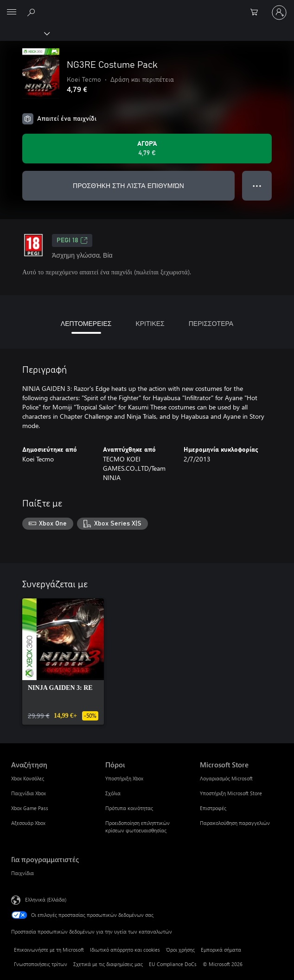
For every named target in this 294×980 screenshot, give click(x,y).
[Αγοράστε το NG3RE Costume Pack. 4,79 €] (147, 149)
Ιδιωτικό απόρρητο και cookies (125, 950)
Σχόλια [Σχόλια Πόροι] (113, 793)
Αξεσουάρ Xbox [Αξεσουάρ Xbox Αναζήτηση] (28, 823)
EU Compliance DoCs (173, 964)
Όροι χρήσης (180, 950)
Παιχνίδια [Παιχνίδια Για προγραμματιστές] (22, 873)
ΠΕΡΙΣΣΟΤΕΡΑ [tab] (211, 323)
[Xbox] (24, 33)
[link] (63, 662)
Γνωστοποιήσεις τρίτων (41, 964)
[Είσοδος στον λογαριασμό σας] (279, 13)
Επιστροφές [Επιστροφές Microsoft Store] (213, 808)
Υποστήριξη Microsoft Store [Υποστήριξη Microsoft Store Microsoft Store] (231, 793)
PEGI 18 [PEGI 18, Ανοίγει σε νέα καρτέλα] (72, 240)
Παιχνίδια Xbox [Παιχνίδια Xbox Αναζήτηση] (29, 793)
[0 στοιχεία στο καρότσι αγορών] (257, 13)
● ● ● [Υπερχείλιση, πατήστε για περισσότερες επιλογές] (257, 185)
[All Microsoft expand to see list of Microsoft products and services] (12, 13)
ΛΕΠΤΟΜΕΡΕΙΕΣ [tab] (86, 323)
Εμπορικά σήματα (221, 950)
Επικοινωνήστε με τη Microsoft (49, 950)
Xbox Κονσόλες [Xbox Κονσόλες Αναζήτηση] (28, 778)
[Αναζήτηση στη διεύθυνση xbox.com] (32, 12)
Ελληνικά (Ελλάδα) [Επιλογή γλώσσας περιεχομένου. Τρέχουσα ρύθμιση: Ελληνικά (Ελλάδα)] (46, 899)
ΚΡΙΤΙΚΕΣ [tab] (150, 323)
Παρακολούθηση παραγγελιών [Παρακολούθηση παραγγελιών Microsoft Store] (235, 823)
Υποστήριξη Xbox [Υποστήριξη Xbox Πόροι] (124, 778)
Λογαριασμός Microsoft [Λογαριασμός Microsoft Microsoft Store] (226, 778)
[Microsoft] (147, 7)
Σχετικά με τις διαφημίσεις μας (108, 964)
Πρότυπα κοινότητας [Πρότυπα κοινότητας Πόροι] (129, 808)
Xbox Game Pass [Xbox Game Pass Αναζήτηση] (30, 808)
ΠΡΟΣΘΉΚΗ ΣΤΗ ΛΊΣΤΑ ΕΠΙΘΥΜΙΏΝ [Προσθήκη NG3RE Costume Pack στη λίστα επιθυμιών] (128, 185)
